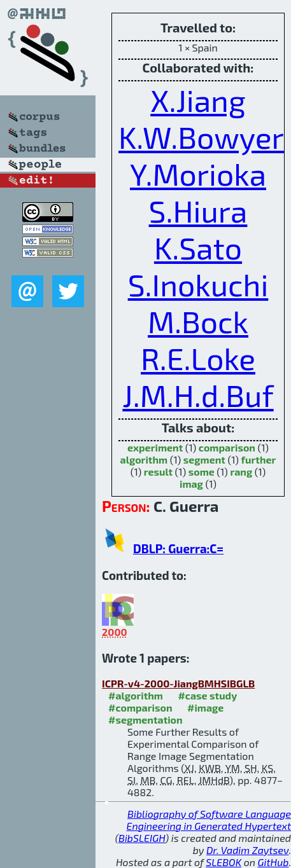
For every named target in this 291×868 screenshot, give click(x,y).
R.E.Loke (198, 358)
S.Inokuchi (198, 284)
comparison (227, 447)
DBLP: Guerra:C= (178, 548)
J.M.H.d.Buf (198, 395)
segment (204, 459)
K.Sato (198, 247)
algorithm (144, 459)
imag (191, 484)
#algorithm (136, 695)
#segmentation (145, 720)
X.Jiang (198, 100)
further (259, 459)
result (158, 472)
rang (241, 472)
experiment (155, 447)
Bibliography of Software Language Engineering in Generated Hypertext (209, 820)
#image (205, 707)
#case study (207, 695)
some (202, 472)
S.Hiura (198, 210)
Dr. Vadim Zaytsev (247, 850)
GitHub (273, 862)
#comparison (140, 707)
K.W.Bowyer (201, 137)
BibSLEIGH (142, 838)
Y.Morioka (198, 174)
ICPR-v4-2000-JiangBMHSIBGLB (178, 683)
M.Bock (198, 321)
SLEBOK (224, 862)
